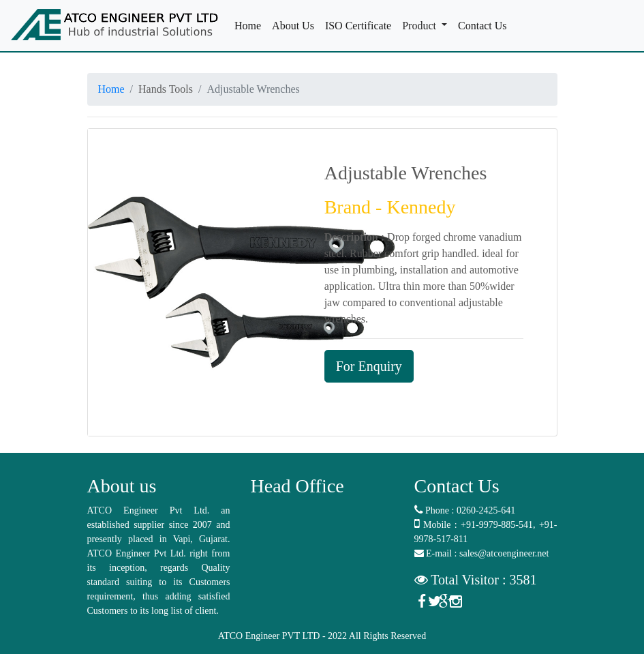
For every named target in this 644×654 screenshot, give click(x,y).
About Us (296, 25)
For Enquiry (369, 366)
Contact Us (485, 25)
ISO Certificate (361, 25)
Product (420, 26)
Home (250, 25)
